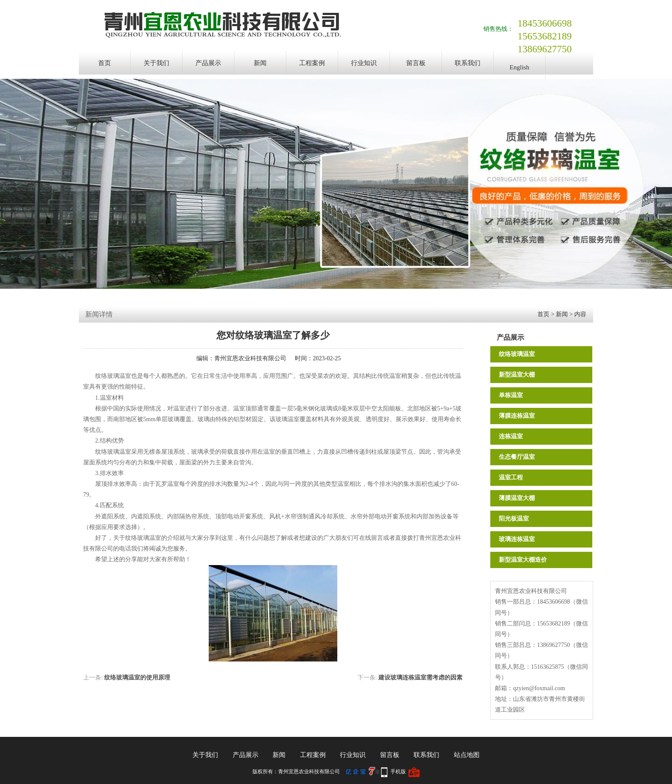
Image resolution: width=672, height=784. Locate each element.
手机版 (398, 772)
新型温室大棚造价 (523, 560)
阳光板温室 (514, 519)
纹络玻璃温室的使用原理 (137, 678)
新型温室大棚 (517, 375)
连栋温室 (511, 436)
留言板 (416, 63)
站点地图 (467, 755)
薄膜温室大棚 (517, 498)
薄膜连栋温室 (517, 416)
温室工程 (511, 477)
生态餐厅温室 (517, 457)
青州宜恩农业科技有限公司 (250, 358)
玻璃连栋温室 (517, 539)
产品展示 (208, 63)
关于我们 (156, 63)
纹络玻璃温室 (517, 354)
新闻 (260, 63)
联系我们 (468, 63)
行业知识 (364, 63)
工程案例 (312, 63)
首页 (105, 63)
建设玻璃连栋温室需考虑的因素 (420, 678)
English (519, 67)
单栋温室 (511, 395)
